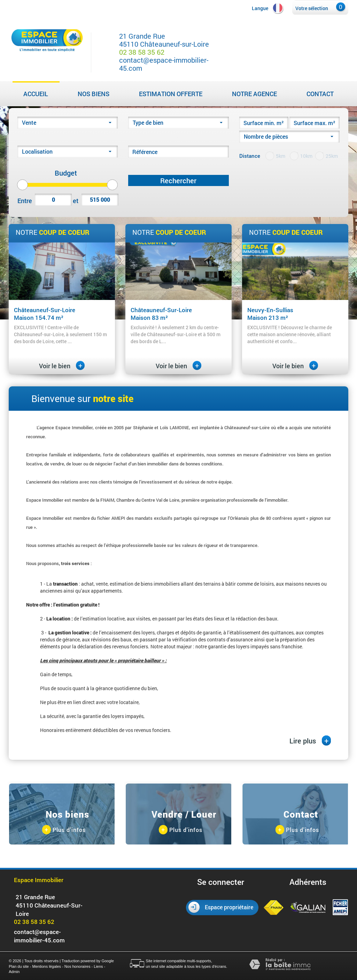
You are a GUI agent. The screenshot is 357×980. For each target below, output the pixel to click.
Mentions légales (47, 966)
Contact (320, 94)
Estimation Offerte (171, 94)
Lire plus (310, 740)
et (76, 201)
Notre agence (254, 94)
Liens (98, 966)
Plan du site (19, 966)
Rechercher (178, 180)
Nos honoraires (77, 966)
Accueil (36, 94)
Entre (24, 201)
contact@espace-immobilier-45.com (164, 64)
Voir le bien (62, 366)
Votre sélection (312, 8)
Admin (14, 972)
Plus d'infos (64, 830)
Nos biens (94, 94)
